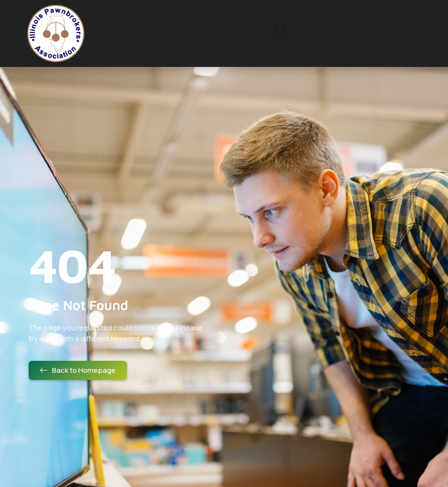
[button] (280, 31)
